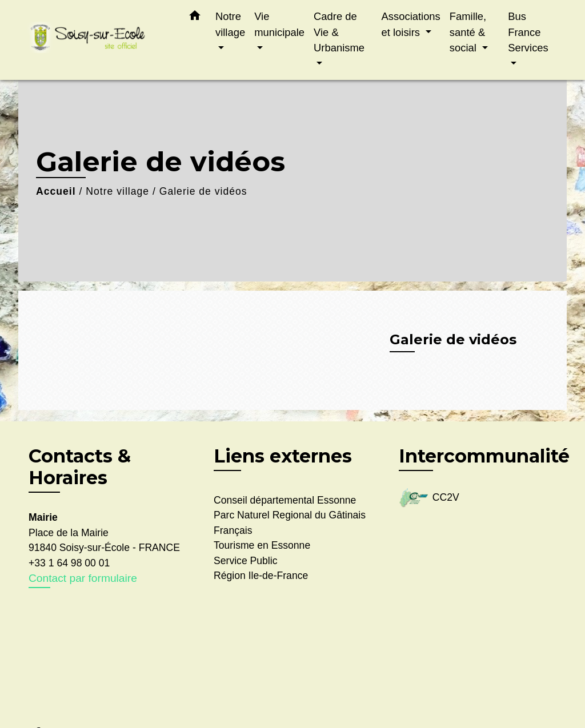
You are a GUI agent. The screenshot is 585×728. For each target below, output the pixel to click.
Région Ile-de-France (261, 576)
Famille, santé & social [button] (468, 32)
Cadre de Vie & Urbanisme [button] (339, 32)
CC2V (429, 498)
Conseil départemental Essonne (285, 500)
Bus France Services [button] (528, 32)
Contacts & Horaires (80, 467)
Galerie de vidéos (203, 191)
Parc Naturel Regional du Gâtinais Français (290, 522)
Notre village (117, 191)
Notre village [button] (230, 24)
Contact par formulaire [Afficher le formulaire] (83, 578)
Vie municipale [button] (279, 24)
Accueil (56, 191)
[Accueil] (98, 40)
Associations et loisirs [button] (411, 24)
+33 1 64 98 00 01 (69, 563)
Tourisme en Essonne (262, 545)
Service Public (245, 561)
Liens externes (283, 456)
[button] (195, 18)
